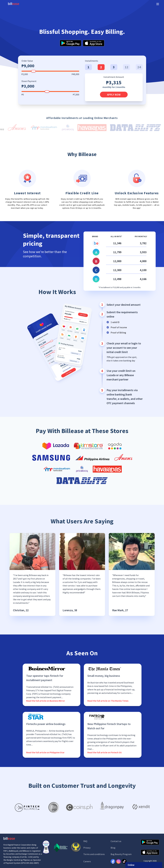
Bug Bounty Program (121, 854)
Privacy (87, 848)
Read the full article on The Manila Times (108, 701)
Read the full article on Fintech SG (105, 752)
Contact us (116, 841)
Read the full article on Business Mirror (46, 701)
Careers (87, 861)
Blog (113, 848)
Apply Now (114, 95)
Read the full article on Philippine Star (45, 752)
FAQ (85, 841)
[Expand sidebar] (158, 4)
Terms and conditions (94, 854)
